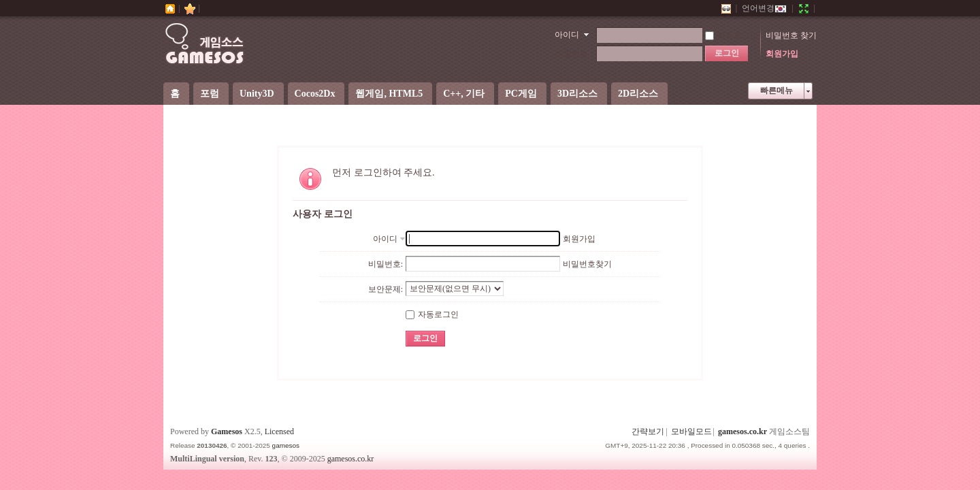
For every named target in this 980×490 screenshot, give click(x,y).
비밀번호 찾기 (791, 35)
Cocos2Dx (315, 94)
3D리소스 (577, 94)
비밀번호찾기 (587, 264)
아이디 (567, 35)
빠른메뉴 (777, 91)
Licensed (279, 431)
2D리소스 (638, 94)
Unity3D (257, 94)
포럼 (210, 94)
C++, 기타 (464, 94)
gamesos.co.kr (742, 431)
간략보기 (648, 431)
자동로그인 (732, 35)
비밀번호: (386, 264)
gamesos (286, 445)
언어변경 (764, 8)
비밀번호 (572, 54)
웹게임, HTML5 (389, 94)
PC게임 (521, 94)
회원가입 (782, 54)
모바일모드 (691, 431)
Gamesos (227, 431)
